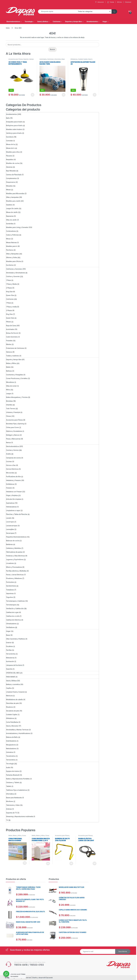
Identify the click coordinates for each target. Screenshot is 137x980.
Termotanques (11, 605)
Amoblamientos (92, 21)
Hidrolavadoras (11, 507)
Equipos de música (13, 771)
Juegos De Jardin (12, 208)
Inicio (8, 28)
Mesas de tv (10, 148)
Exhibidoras (10, 484)
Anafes (9, 454)
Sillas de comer (11, 386)
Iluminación (10, 661)
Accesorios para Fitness (16, 59)
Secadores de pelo (13, 711)
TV (7, 820)
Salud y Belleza (43, 21)
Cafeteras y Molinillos (14, 548)
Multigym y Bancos (13, 435)
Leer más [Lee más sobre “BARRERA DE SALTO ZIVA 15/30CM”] (71, 863)
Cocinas (9, 461)
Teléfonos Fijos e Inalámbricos (17, 790)
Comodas (9, 141)
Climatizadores (11, 624)
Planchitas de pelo (12, 703)
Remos (8, 443)
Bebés (8, 367)
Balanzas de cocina (13, 541)
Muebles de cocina (13, 163)
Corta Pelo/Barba (12, 722)
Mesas (8, 190)
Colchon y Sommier (13, 276)
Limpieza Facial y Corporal (15, 692)
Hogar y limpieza (12, 495)
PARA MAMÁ (11, 677)
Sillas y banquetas (12, 197)
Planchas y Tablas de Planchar (17, 514)
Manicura (9, 696)
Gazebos (9, 205)
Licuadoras (10, 563)
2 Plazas (9, 288)
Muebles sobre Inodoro (14, 129)
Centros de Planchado (14, 175)
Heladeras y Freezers (13, 480)
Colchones (57, 21)
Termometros (11, 760)
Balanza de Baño (12, 737)
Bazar (8, 635)
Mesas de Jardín (12, 212)
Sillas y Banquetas (12, 254)
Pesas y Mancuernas (13, 439)
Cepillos (9, 688)
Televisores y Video (13, 805)
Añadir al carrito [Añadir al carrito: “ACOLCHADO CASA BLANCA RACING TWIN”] (64, 95)
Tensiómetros (11, 756)
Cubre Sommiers (12, 337)
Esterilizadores (11, 741)
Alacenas (9, 167)
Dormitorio (10, 137)
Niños (8, 390)
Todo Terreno (11, 409)
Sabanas (9, 352)
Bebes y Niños (11, 363)
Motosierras (10, 658)
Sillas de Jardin (11, 220)
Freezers (9, 488)
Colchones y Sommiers (54, 59)
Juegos (9, 394)
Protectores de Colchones (15, 348)
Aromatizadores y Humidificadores (18, 733)
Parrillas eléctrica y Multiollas (16, 571)
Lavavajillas (10, 529)
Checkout (128, 2)
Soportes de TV (12, 813)
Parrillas (9, 650)
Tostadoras (10, 590)
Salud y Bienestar (12, 726)
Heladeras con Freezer (14, 492)
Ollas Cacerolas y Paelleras (15, 639)
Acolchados (43, 59)
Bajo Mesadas (11, 171)
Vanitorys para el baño (14, 133)
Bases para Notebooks (14, 798)
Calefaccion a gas (12, 612)
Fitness (9, 416)
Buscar (52, 49)
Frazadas (9, 341)
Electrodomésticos (13, 21)
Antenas (9, 809)
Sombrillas (10, 224)
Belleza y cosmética (13, 684)
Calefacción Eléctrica (13, 620)
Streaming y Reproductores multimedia (20, 816)
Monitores (10, 801)
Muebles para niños (13, 152)
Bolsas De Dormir (12, 333)
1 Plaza (8, 280)
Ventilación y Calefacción (15, 608)
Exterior (9, 643)
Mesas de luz (11, 144)
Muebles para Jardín (13, 201)
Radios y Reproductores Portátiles (18, 779)
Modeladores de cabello (14, 699)
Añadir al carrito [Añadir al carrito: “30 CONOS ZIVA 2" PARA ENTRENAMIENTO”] (33, 95)
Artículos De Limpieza (14, 499)
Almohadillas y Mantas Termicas (17, 730)
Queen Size (10, 295)
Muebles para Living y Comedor (17, 227)
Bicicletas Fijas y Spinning (15, 424)
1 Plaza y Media (11, 284)
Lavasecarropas (12, 526)
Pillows (9, 322)
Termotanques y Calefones (15, 601)
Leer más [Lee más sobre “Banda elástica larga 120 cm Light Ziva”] (95, 863)
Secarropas (10, 533)
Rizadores (10, 707)
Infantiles (9, 405)
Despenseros (11, 182)
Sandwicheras (11, 586)
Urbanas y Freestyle (13, 412)
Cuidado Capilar (83, 59)
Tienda (111, 2)
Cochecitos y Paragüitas (15, 375)
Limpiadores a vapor (13, 510)
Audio (8, 767)
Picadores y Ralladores (14, 578)
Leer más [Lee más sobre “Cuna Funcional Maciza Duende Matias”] (25, 863)
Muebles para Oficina (13, 261)
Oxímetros (10, 752)
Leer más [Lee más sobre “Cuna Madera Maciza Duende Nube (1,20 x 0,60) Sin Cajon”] (48, 863)
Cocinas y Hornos (12, 450)
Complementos (11, 178)
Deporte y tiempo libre (14, 360)
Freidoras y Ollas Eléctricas (15, 556)
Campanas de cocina (13, 458)
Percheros (10, 250)
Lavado (9, 518)
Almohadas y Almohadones (16, 273)
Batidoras (9, 544)
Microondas (10, 473)
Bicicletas (9, 401)
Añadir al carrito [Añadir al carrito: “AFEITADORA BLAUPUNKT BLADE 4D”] (95, 95)
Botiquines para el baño (14, 125)
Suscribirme (123, 951)
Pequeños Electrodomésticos (16, 537)
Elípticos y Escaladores (14, 431)
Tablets (9, 786)
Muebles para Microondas (15, 193)
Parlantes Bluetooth (13, 775)
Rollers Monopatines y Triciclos (17, 397)
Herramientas (11, 654)
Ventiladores (10, 627)
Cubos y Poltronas (12, 235)
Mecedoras (10, 382)
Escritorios (10, 265)
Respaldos (10, 159)
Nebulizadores (11, 748)
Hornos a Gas (11, 465)
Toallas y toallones (12, 356)
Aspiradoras (10, 503)
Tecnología (29, 21)
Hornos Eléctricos (12, 469)
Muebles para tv (12, 246)
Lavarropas (10, 522)
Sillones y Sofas (12, 257)
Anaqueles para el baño (14, 122)
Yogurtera (10, 597)
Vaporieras (10, 593)
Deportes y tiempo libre (74, 21)
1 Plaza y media (11, 307)
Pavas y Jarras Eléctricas (15, 575)
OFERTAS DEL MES (13, 673)
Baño (8, 118)
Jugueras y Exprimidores (15, 559)
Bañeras (9, 371)
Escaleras (9, 646)
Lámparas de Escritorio (14, 665)
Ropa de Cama (11, 326)
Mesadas (9, 186)
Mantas (9, 344)
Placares (9, 156)
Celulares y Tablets (13, 782)
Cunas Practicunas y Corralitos (17, 378)
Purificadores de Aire (13, 476)
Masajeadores (11, 745)
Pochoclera (10, 582)
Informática (10, 794)
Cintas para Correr (12, 427)
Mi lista (119, 2)
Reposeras (10, 216)
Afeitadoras (74, 59)
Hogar (105, 21)
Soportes (9, 669)
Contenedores (11, 231)
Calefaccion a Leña (13, 616)
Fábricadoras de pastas (14, 552)
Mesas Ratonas (11, 242)
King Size (9, 292)
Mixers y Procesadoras (14, 567)
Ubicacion (99, 2)
